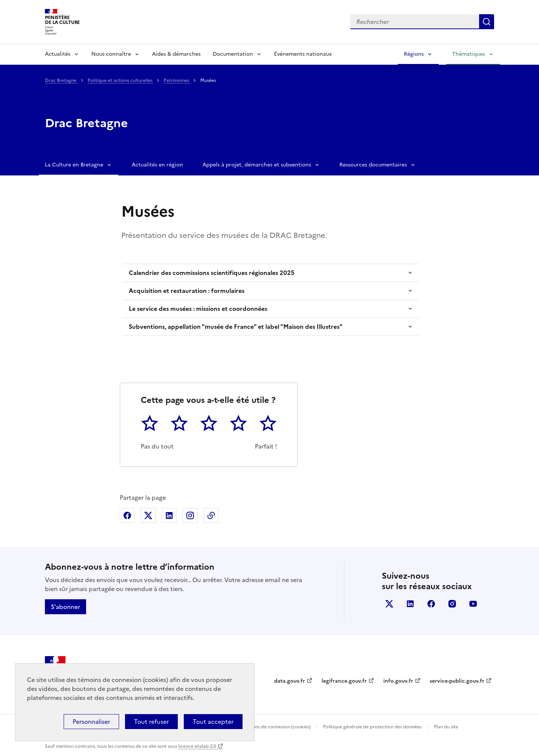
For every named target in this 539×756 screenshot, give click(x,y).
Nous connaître (111, 54)
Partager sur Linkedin (169, 515)
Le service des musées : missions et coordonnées (198, 309)
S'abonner (66, 607)
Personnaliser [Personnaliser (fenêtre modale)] (91, 722)
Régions (414, 54)
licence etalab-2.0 (197, 746)
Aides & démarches (176, 54)
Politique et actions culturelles (121, 80)
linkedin (410, 604)
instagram (452, 604)
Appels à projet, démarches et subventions (257, 165)
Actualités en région (157, 165)
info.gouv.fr (398, 681)
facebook (431, 604)
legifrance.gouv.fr (344, 681)
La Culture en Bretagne (74, 165)
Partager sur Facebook (127, 515)
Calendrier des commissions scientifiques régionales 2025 (212, 273)
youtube (473, 604)
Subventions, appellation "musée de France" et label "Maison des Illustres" (236, 327)
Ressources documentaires (373, 165)
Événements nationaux (303, 54)
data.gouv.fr (290, 681)
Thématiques (469, 54)
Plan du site (446, 727)
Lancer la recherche (487, 22)
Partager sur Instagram (190, 515)
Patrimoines (177, 80)
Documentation (233, 54)
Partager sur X (148, 515)
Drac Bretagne (61, 80)
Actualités (58, 54)
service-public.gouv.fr (457, 681)
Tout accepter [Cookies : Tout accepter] (213, 722)
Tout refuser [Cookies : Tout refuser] (151, 722)
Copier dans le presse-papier (211, 515)
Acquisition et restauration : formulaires (187, 291)
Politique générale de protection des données (372, 727)
